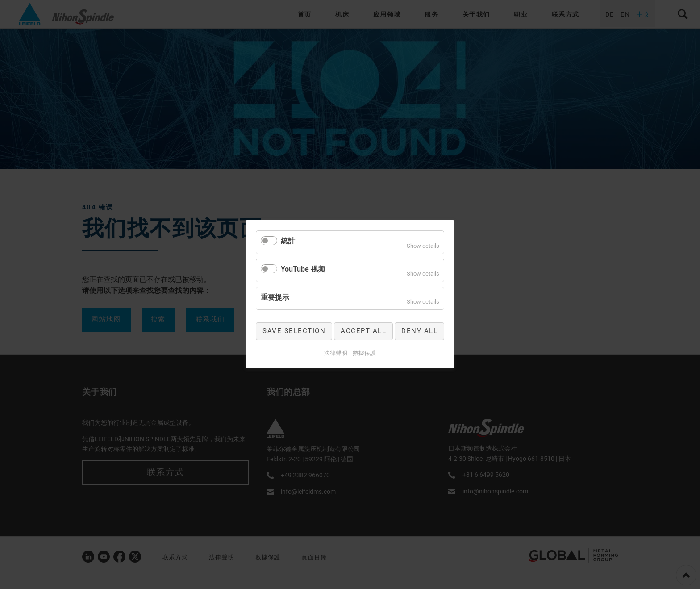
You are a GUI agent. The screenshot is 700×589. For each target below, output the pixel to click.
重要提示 (275, 297)
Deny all (419, 331)
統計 (288, 241)
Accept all (363, 331)
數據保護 (364, 353)
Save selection (294, 331)
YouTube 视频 (303, 269)
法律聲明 (336, 353)
